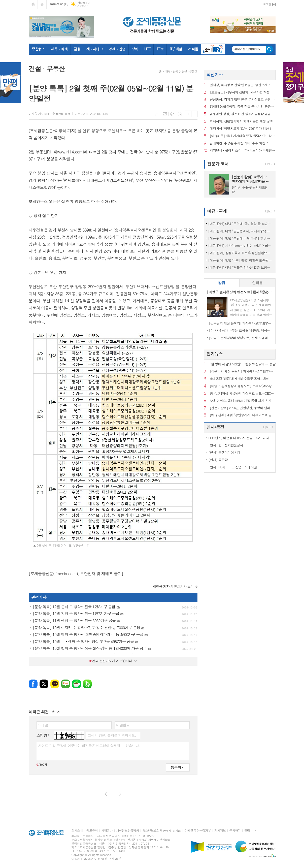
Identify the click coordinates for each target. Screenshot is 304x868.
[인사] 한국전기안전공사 (226, 445)
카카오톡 (55, 684)
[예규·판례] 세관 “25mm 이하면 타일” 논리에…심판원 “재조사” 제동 (241, 246)
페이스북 (33, 684)
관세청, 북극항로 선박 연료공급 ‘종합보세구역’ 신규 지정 (243, 85)
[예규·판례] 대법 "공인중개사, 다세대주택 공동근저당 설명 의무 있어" (241, 231)
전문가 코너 (218, 164)
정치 (135, 49)
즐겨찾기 (42, 4)
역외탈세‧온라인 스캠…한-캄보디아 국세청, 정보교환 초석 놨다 (243, 151)
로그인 (267, 4)
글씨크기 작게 (194, 114)
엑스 (44, 684)
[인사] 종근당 (218, 460)
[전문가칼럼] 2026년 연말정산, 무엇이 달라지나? (243, 408)
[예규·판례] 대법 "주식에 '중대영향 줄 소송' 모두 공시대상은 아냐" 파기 (241, 224)
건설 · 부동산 (190, 71)
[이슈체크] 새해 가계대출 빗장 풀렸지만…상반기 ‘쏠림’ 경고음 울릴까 (243, 136)
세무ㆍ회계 (59, 49)
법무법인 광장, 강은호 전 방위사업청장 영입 (240, 114)
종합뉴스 (38, 49)
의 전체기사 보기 (173, 586)
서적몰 (193, 49)
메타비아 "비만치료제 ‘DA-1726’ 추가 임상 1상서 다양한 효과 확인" (243, 129)
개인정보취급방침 (127, 831)
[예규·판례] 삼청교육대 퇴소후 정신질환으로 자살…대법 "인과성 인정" (241, 253)
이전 (106, 794)
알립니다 (250, 831)
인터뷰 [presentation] (257, 283)
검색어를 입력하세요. (248, 49)
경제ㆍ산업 (117, 49)
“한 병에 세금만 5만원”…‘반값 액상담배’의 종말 (243, 364)
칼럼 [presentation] (222, 283)
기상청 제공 (83, 6)
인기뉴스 (215, 354)
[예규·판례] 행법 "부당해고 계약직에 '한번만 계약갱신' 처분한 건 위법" (241, 238)
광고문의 (92, 831)
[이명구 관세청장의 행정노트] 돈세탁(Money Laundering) (243, 386)
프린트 (172, 114)
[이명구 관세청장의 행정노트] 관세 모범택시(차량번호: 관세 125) (241, 338)
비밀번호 (123, 725)
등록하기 (178, 767)
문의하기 (235, 831)
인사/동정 (215, 427)
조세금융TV (213, 49)
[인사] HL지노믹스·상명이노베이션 (233, 467)
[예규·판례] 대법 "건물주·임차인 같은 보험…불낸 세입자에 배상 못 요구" (241, 267)
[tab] (222, 283)
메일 (165, 114)
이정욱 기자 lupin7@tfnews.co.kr (49, 114)
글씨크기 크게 (188, 114)
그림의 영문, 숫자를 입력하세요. (112, 735)
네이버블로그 (66, 684)
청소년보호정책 (162, 831)
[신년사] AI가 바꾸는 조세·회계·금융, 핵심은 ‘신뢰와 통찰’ (241, 330)
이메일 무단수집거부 (198, 831)
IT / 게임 (176, 49)
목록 (157, 114)
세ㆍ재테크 (95, 49)
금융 (77, 49)
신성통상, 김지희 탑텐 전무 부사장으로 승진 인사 (243, 100)
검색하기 (269, 49)
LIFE (147, 49)
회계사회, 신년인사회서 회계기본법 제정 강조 (241, 121)
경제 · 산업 (172, 71)
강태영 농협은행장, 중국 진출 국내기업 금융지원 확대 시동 (243, 107)
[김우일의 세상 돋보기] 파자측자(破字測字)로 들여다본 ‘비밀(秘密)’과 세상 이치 (241, 323)
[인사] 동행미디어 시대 (225, 452)
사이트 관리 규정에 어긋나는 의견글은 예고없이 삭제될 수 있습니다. (89, 746)
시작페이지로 (33, 4)
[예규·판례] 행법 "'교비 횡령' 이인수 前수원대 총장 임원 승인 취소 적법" (241, 260)
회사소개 (77, 831)
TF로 (160, 49)
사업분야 (107, 831)
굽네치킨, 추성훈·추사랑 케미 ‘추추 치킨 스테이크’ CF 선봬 (243, 143)
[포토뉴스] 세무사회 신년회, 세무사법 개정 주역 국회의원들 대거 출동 (243, 92)
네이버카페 (76, 684)
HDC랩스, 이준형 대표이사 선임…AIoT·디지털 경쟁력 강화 (241, 438)
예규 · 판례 (217, 211)
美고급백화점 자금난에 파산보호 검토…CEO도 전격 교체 (243, 393)
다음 (120, 794)
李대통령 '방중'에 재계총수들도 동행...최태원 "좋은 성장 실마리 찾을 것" (243, 379)
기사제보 (220, 831)
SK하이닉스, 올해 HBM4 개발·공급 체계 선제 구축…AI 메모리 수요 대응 (243, 401)
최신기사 (215, 75)
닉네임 (43, 725)
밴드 (87, 684)
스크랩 (180, 114)
